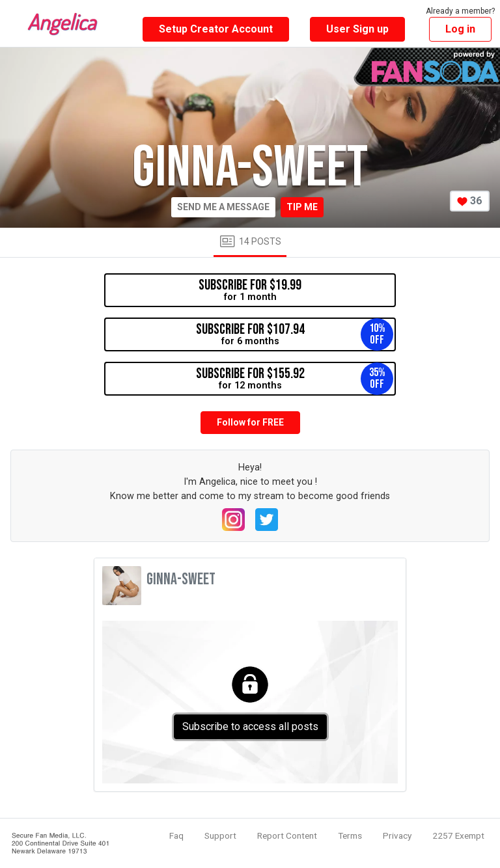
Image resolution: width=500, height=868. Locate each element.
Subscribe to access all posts (250, 726)
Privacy (397, 835)
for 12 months (295, 379)
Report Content (287, 835)
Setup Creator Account (216, 29)
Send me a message (223, 207)
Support (220, 835)
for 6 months (295, 334)
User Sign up (357, 29)
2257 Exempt (458, 835)
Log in (460, 29)
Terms (350, 835)
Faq (176, 835)
